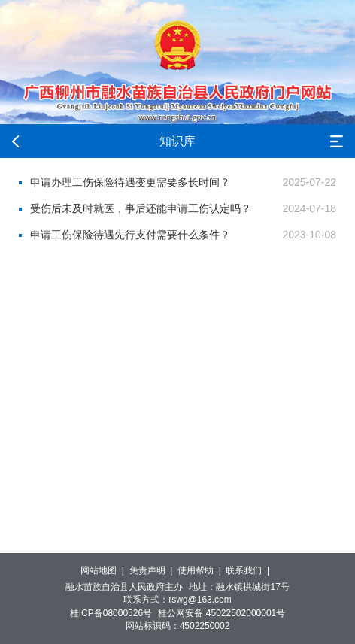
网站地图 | (105, 570)
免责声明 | (153, 570)
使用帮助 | (202, 570)
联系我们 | (250, 570)
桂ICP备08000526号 (111, 613)
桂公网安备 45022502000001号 (221, 613)
